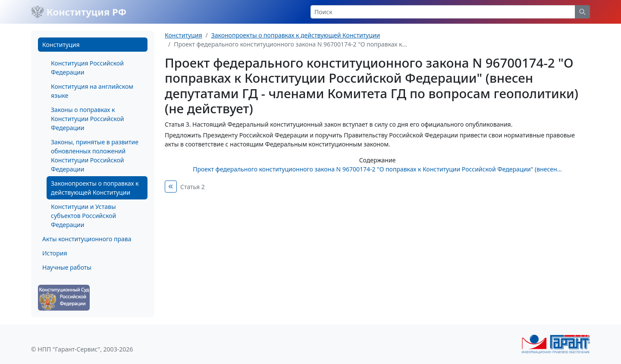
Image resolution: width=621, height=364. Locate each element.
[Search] (443, 12)
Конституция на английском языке (92, 91)
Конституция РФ (79, 12)
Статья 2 (193, 187)
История (55, 253)
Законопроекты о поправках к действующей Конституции (95, 188)
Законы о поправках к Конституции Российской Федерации (87, 119)
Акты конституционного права (87, 239)
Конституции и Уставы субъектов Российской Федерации (83, 216)
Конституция (61, 45)
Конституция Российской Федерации (87, 68)
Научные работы (67, 267)
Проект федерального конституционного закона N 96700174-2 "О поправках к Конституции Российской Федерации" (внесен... (377, 169)
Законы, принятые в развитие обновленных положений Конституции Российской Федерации (95, 156)
